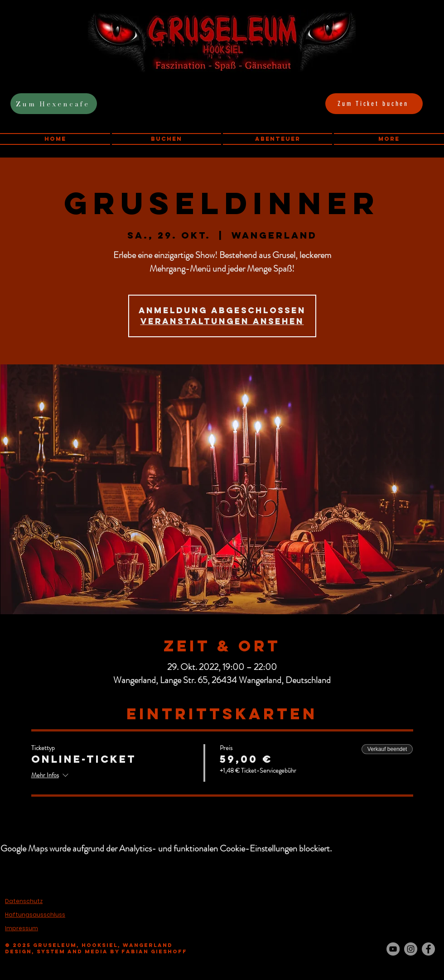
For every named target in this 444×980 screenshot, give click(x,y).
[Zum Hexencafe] (54, 104)
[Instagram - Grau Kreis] (411, 949)
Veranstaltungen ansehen (222, 321)
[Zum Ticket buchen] (374, 104)
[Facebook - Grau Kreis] (428, 949)
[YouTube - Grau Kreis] (393, 949)
